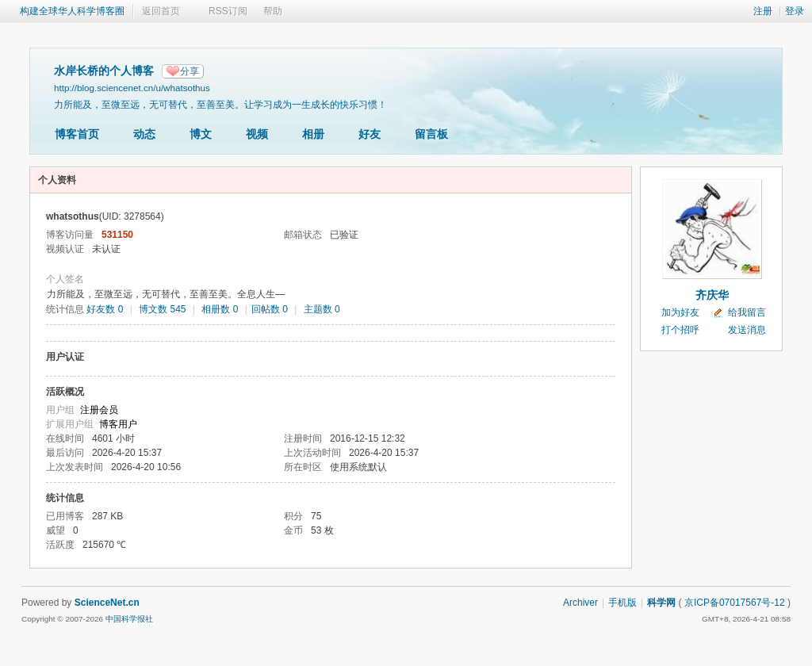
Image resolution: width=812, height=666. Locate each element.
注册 (763, 11)
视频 (257, 134)
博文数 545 (162, 309)
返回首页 (161, 11)
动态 (144, 134)
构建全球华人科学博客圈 (72, 11)
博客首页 (77, 134)
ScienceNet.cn (107, 603)
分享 (190, 71)
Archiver (580, 603)
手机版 (622, 603)
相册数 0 (220, 309)
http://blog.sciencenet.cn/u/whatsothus (132, 88)
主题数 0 (322, 309)
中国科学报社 (129, 619)
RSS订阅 (228, 11)
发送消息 (747, 330)
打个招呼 (680, 330)
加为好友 (680, 312)
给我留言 (747, 312)
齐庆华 (712, 295)
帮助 (273, 11)
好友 (370, 134)
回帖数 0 (270, 309)
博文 (201, 134)
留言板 (431, 134)
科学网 (661, 603)
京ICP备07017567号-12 (735, 603)
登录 (795, 11)
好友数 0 (105, 309)
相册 (313, 134)
